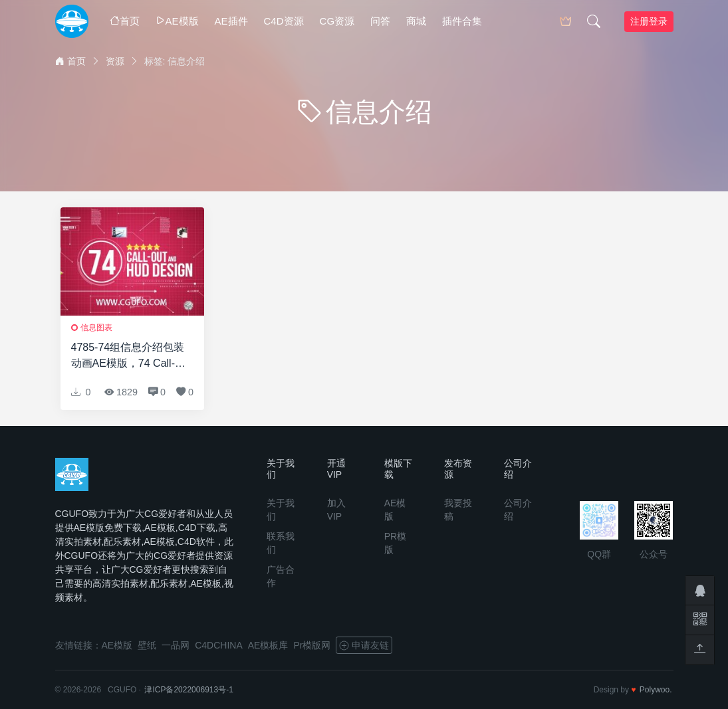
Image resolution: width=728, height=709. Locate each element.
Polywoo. (656, 690)
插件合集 (462, 21)
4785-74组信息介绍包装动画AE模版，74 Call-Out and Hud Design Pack (128, 356)
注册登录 (649, 21)
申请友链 (364, 645)
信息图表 (96, 328)
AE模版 (177, 21)
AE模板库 (268, 645)
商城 (416, 21)
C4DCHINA (219, 645)
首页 (125, 21)
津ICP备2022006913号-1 (188, 690)
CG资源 (337, 21)
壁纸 (147, 645)
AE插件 (231, 21)
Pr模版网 (312, 645)
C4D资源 (284, 21)
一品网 (176, 645)
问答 (380, 21)
